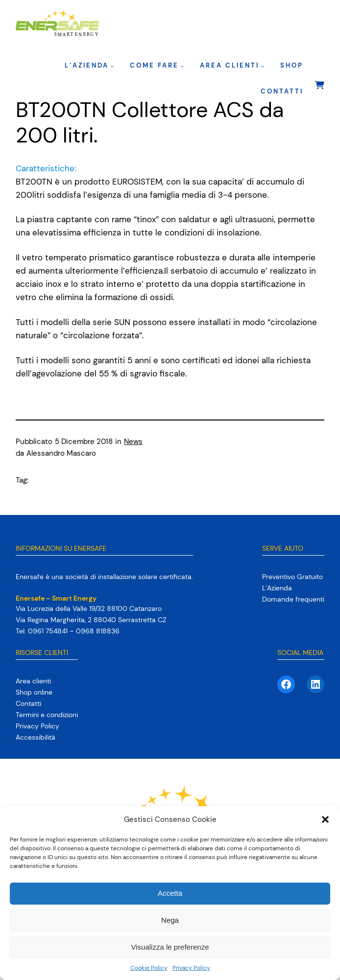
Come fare (154, 65)
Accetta (170, 893)
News (133, 442)
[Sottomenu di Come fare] (182, 66)
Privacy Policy (191, 968)
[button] (325, 819)
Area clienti (230, 65)
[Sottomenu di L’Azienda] (112, 66)
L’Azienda (87, 65)
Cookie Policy (149, 968)
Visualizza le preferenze (170, 947)
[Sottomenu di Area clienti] (263, 66)
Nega (170, 920)
